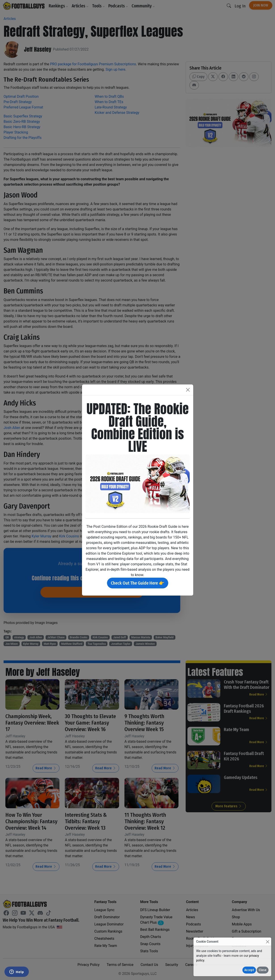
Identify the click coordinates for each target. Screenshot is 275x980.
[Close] (268, 942)
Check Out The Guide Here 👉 (138, 583)
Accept (249, 970)
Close (263, 970)
